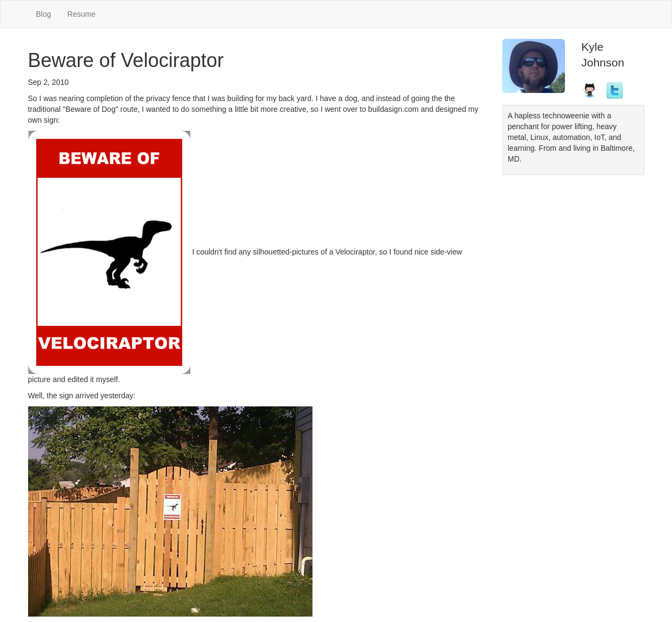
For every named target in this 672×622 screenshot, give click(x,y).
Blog (44, 14)
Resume (82, 14)
